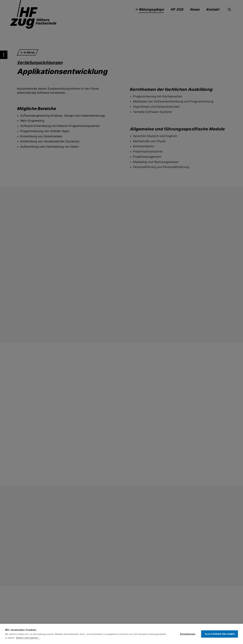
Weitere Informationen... (28, 638)
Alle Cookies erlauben (220, 634)
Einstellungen (188, 634)
